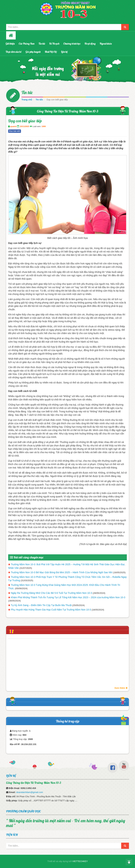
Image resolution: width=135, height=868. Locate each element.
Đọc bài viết (15, 131)
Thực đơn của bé (14, 52)
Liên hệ (64, 52)
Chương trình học (72, 44)
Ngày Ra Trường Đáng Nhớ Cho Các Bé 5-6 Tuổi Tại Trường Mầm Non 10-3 (51, 593)
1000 (44, 126)
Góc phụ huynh (33, 52)
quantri (13, 126)
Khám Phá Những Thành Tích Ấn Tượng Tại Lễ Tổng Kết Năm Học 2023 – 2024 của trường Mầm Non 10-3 (68, 597)
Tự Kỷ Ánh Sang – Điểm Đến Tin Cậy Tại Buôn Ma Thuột (41, 605)
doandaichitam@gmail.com (30, 792)
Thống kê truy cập (68, 721)
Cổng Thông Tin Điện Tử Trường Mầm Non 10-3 (68, 111)
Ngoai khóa (106, 44)
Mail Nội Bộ (51, 52)
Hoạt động (90, 44)
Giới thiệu (10, 44)
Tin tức (42, 44)
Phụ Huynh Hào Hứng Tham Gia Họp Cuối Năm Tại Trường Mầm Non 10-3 (51, 610)
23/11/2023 (24, 126)
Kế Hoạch (54, 44)
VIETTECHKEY (80, 861)
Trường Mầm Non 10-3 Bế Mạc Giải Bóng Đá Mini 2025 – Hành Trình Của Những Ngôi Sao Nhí (62, 572)
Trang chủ (27, 100)
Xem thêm (121, 688)
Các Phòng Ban (27, 44)
